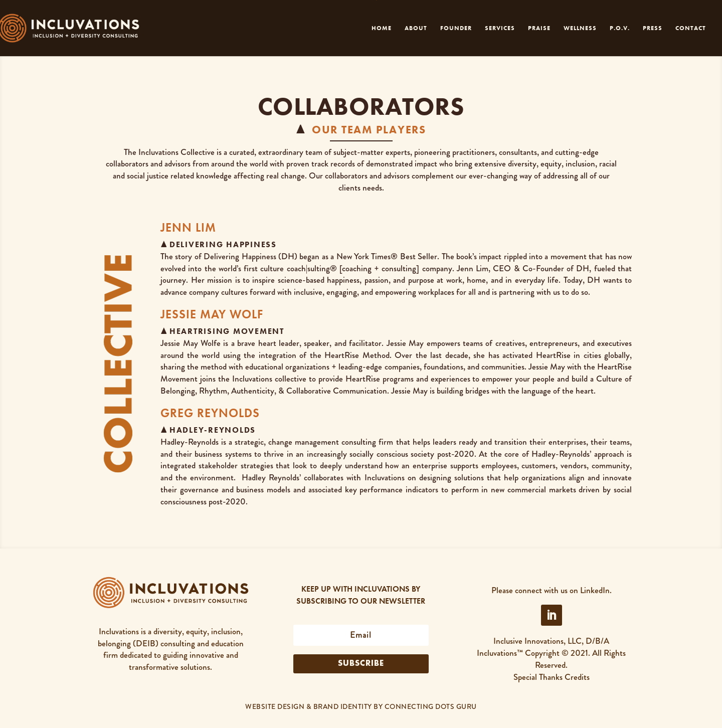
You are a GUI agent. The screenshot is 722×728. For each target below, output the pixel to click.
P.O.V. (620, 28)
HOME (382, 28)
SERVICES (500, 28)
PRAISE (539, 28)
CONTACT (691, 28)
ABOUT (416, 28)
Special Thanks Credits (552, 677)
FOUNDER (456, 28)
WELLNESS (580, 28)
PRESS (653, 28)
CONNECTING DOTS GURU (431, 706)
